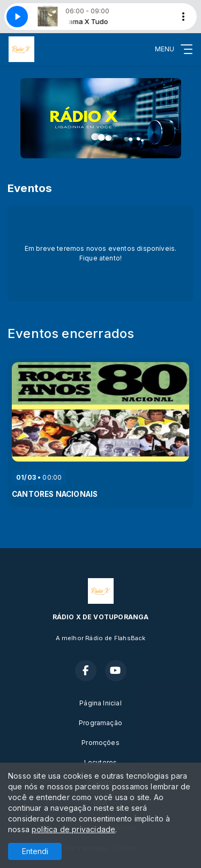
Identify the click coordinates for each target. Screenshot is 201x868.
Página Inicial (100, 703)
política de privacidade (73, 829)
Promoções (100, 743)
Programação (100, 723)
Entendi (35, 851)
